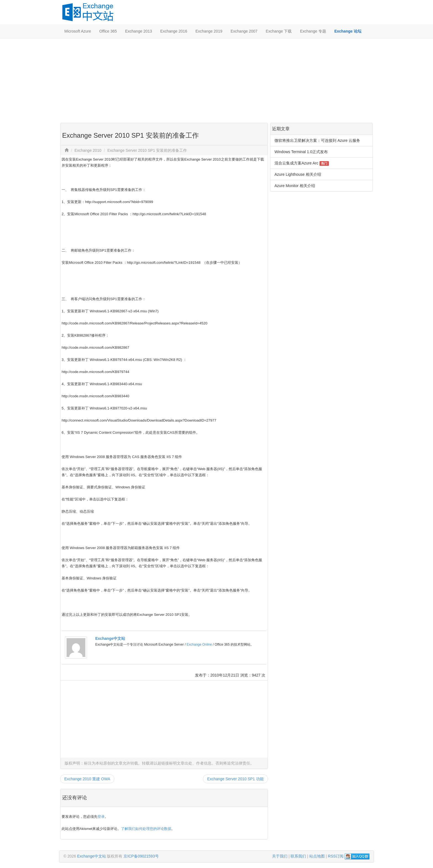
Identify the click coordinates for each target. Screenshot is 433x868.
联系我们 (298, 856)
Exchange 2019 (209, 31)
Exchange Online (199, 645)
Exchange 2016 (174, 31)
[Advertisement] (216, 80)
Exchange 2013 (138, 31)
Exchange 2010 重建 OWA (87, 779)
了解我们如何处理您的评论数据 (146, 829)
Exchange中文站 (110, 638)
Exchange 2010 (88, 150)
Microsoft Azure (78, 31)
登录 (101, 817)
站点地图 (317, 856)
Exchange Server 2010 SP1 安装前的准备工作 (147, 150)
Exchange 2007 (244, 31)
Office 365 (108, 31)
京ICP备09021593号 (141, 856)
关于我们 (280, 856)
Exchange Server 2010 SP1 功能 (235, 779)
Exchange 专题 (313, 31)
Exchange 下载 (279, 31)
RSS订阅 (336, 856)
